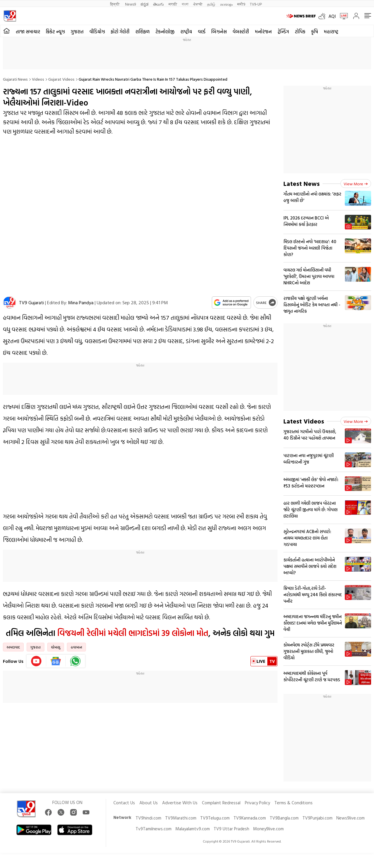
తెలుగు (159, 4)
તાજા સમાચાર (28, 32)
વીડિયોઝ (97, 32)
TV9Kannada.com (250, 818)
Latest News (302, 183)
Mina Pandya (81, 302)
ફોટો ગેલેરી (120, 32)
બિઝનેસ (219, 32)
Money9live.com (268, 829)
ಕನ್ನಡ (144, 4)
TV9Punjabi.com (317, 818)
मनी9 (241, 4)
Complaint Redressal (221, 803)
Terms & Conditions (294, 803)
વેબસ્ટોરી (241, 32)
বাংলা (185, 4)
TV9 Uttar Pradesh (231, 829)
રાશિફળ (142, 32)
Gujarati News (15, 79)
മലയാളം (226, 4)
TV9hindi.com (148, 818)
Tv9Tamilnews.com (154, 829)
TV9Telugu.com (215, 818)
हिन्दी (115, 4)
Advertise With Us (180, 803)
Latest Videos (304, 421)
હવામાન (76, 647)
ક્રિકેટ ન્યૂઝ (55, 32)
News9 (130, 4)
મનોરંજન (263, 32)
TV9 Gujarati (31, 302)
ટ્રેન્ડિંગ (283, 32)
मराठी (173, 4)
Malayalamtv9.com (193, 829)
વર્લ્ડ (202, 32)
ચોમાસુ (56, 647)
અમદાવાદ (13, 647)
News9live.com (350, 818)
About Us (149, 803)
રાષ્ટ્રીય (186, 32)
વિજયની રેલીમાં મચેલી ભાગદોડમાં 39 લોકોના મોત (133, 633)
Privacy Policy (257, 803)
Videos (38, 79)
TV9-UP (256, 4)
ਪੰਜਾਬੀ (198, 4)
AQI (332, 16)
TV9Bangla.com (284, 818)
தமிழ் (211, 4)
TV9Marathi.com (181, 818)
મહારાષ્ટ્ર (331, 32)
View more (356, 184)
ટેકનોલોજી (165, 32)
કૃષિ (315, 32)
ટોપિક (300, 32)
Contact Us (124, 803)
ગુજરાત (77, 32)
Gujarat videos (61, 79)
